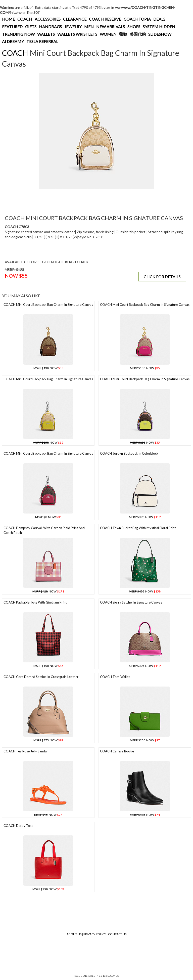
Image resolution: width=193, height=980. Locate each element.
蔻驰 (123, 34)
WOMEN (108, 34)
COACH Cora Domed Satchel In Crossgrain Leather (41, 677)
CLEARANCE (75, 19)
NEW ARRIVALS (111, 27)
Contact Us (117, 934)
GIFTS (31, 27)
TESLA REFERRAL (42, 41)
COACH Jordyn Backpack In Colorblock (129, 453)
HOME (8, 19)
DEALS (159, 19)
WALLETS (46, 34)
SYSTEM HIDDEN (159, 27)
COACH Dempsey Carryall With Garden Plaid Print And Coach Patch (44, 530)
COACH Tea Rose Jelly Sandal (26, 751)
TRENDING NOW (18, 34)
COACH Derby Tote (18, 826)
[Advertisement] (95, 199)
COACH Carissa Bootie (117, 751)
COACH (25, 19)
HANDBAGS (50, 27)
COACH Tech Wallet (115, 677)
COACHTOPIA (137, 19)
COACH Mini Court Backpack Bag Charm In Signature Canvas (48, 305)
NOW (48, 368)
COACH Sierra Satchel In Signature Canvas (131, 602)
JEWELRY (73, 27)
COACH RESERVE (105, 19)
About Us (74, 934)
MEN (89, 27)
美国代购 (138, 34)
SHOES (134, 27)
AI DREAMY (13, 41)
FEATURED (12, 27)
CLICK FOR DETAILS (162, 276)
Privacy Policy (95, 934)
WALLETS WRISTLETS (77, 34)
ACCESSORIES (48, 19)
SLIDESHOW (160, 34)
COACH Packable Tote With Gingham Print (35, 602)
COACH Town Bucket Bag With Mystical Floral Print (138, 528)
